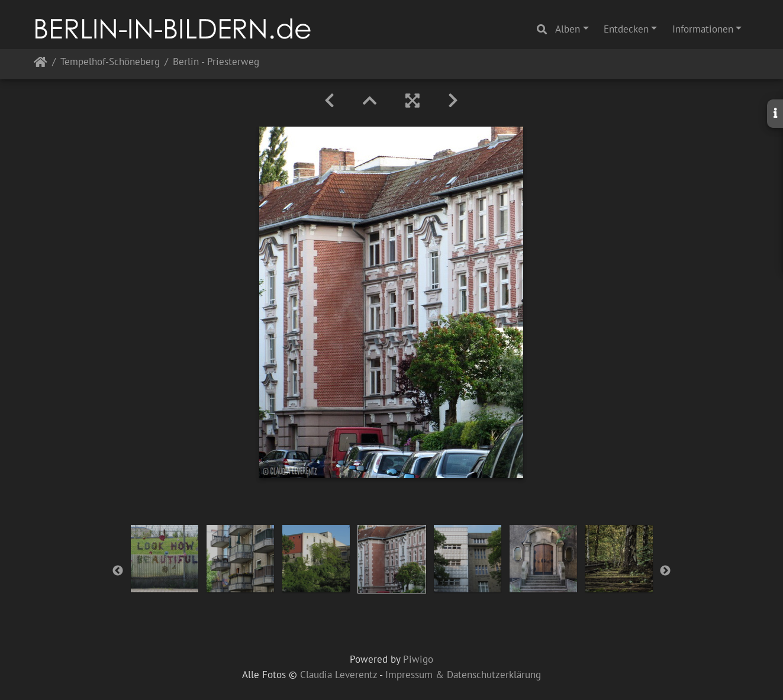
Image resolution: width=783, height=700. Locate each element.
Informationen (703, 29)
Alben (568, 29)
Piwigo (418, 659)
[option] (165, 559)
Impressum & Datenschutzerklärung (463, 675)
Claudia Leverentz (339, 675)
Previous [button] (118, 571)
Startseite (41, 64)
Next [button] (665, 571)
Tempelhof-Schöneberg (110, 62)
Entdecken (626, 29)
